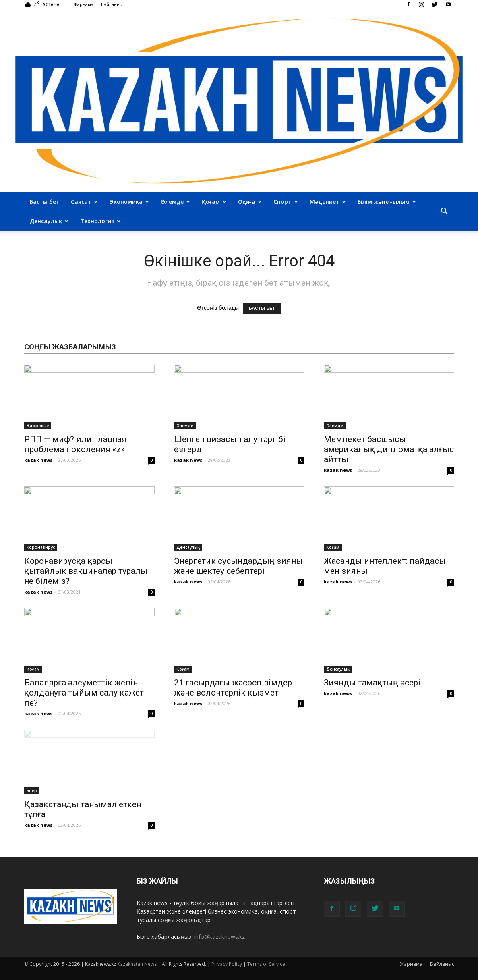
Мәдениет (328, 202)
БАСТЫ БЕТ (262, 308)
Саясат (84, 202)
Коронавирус (41, 547)
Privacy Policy (227, 964)
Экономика (129, 202)
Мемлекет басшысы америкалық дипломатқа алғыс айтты (389, 449)
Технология (100, 221)
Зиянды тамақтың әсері (372, 683)
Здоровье (38, 426)
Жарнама (84, 4)
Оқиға (250, 202)
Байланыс (112, 4)
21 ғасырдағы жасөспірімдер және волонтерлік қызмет (233, 688)
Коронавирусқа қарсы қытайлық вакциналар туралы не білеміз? (86, 571)
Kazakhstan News (137, 964)
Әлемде (175, 202)
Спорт (286, 202)
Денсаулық (49, 221)
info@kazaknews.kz (219, 937)
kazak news (38, 460)
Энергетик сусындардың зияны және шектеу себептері (238, 566)
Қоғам (214, 202)
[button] (445, 212)
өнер (32, 791)
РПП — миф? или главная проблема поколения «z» (75, 444)
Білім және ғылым (387, 202)
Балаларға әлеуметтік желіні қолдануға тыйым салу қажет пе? (84, 693)
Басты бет (45, 202)
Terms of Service (266, 964)
